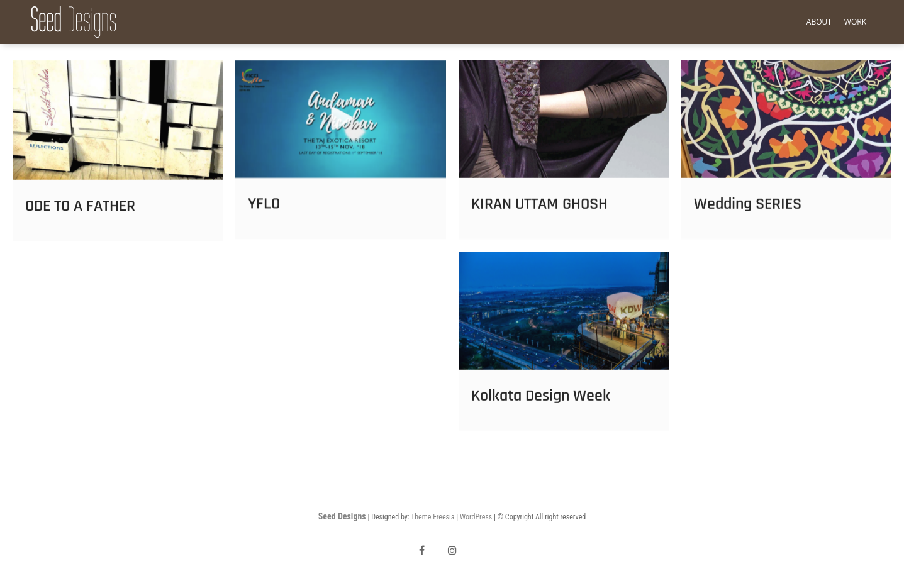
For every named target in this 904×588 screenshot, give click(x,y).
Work (855, 22)
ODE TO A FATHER (80, 214)
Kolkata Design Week (541, 404)
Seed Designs (342, 516)
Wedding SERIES (748, 212)
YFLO (264, 213)
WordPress (476, 517)
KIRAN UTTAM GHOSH (539, 212)
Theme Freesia (432, 517)
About (819, 22)
